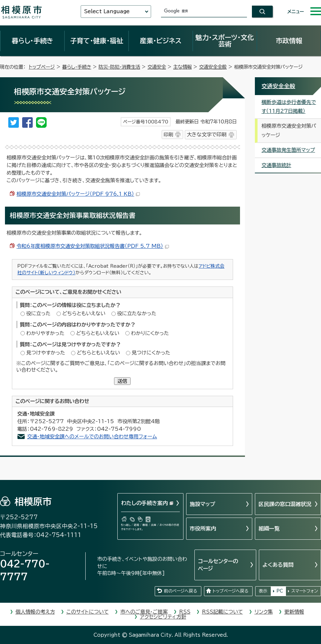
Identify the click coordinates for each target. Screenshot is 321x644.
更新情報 (294, 612)
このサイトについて (88, 612)
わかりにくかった (150, 333)
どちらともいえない (84, 313)
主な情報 (182, 67)
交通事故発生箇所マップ (288, 150)
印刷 (168, 135)
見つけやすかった (46, 353)
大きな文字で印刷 (207, 135)
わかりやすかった (45, 333)
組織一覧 (269, 528)
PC (280, 591)
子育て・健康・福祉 (97, 41)
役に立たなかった (137, 313)
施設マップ (202, 504)
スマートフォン (305, 591)
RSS (185, 612)
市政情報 (289, 41)
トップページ (42, 67)
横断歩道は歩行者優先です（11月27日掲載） (289, 107)
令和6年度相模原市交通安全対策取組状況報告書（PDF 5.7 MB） (93, 246)
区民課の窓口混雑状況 (285, 504)
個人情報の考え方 (35, 612)
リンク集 (264, 612)
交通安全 (157, 67)
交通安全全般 (213, 67)
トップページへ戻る (230, 591)
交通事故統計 (276, 165)
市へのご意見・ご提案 (144, 612)
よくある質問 (278, 565)
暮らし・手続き (32, 41)
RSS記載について (222, 612)
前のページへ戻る (181, 591)
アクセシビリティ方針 (163, 617)
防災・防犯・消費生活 (119, 67)
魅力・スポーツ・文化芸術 (225, 41)
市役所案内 (203, 528)
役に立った (38, 313)
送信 (122, 381)
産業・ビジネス (161, 41)
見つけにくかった (151, 353)
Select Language (107, 11)
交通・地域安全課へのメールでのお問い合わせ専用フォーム (92, 437)
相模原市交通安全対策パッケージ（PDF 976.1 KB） (78, 194)
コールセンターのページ (218, 565)
